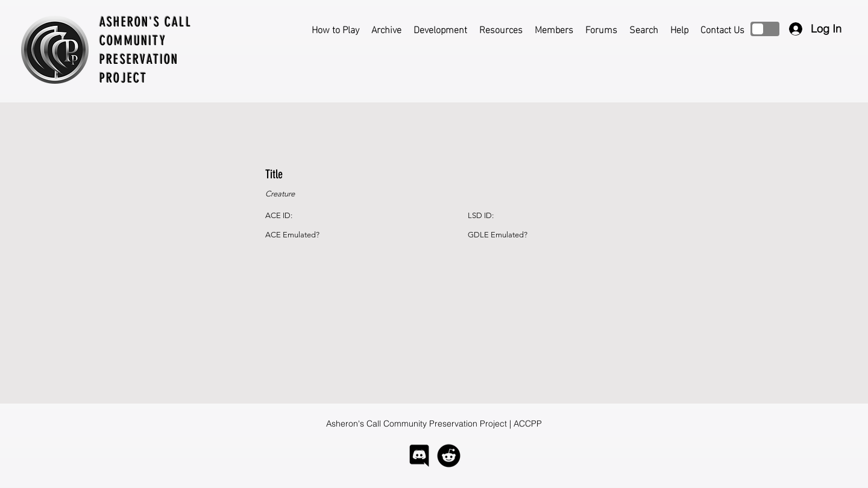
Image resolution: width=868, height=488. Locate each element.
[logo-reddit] (449, 456)
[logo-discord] (419, 456)
